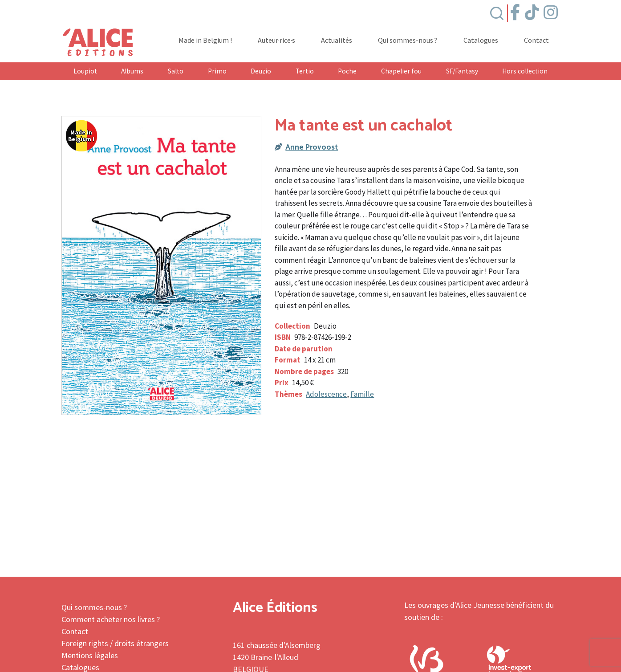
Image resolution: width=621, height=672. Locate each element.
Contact (536, 41)
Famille (362, 394)
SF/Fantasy (462, 71)
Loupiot (85, 71)
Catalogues (481, 41)
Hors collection (525, 71)
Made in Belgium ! (205, 41)
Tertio (305, 71)
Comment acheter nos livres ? (111, 619)
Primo (217, 71)
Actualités (337, 41)
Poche (347, 71)
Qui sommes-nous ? (408, 41)
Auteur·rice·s (276, 41)
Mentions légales (90, 655)
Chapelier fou (401, 71)
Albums (132, 71)
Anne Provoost (312, 147)
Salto (176, 71)
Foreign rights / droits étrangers (115, 643)
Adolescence (326, 394)
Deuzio (261, 71)
